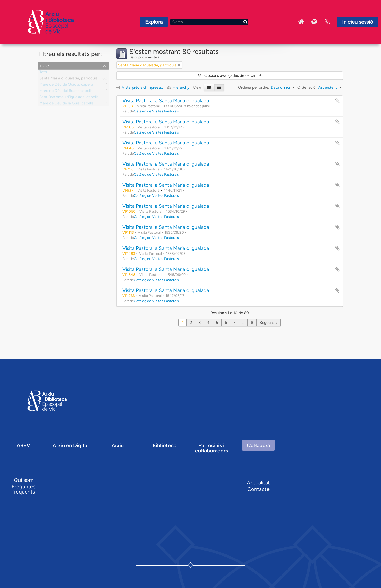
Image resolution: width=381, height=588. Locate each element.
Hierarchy (179, 87)
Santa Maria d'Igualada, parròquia (68, 79)
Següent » (268, 323)
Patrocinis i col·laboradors (211, 448)
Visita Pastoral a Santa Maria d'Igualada (166, 101)
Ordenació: (307, 87)
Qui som (24, 480)
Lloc (44, 66)
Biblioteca (164, 445)
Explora (154, 22)
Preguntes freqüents (23, 489)
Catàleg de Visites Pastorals (156, 111)
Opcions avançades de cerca (230, 75)
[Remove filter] (179, 65)
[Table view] (219, 87)
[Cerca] (209, 22)
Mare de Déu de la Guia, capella (67, 104)
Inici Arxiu (301, 22)
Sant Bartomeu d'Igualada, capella (69, 98)
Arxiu (118, 445)
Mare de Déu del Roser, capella (66, 92)
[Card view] (209, 87)
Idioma (314, 22)
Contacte (258, 489)
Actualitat (258, 483)
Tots (43, 73)
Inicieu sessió (358, 22)
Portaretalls (327, 22)
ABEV (23, 445)
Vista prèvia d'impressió (140, 87)
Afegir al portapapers (338, 101)
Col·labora (258, 445)
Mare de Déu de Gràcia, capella (66, 85)
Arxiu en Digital (71, 445)
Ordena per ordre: (254, 87)
